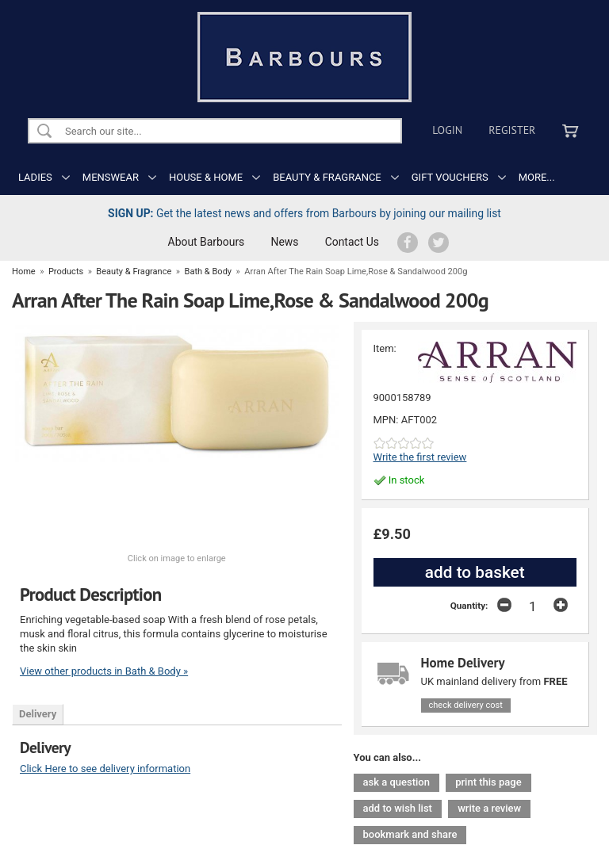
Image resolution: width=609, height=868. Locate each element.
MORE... (537, 177)
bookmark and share (410, 834)
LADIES (35, 177)
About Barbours (207, 242)
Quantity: (469, 606)
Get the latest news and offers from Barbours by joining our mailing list (304, 213)
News (285, 242)
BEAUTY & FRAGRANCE (327, 177)
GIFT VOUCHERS (450, 177)
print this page (488, 782)
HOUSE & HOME (206, 177)
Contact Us (352, 242)
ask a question (396, 782)
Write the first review (420, 457)
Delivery (38, 714)
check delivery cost (466, 705)
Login (447, 130)
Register (512, 130)
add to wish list (398, 808)
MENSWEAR (111, 177)
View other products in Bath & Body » (104, 671)
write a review (489, 808)
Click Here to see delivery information (105, 769)
